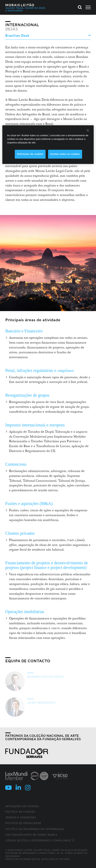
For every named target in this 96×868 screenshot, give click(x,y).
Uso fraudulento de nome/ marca (31, 835)
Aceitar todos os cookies (65, 154)
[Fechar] (88, 130)
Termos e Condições (21, 817)
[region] (48, 145)
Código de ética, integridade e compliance (40, 840)
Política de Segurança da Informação (35, 829)
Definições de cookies (22, 806)
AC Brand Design (30, 859)
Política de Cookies (20, 812)
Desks (12, 29)
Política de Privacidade (23, 823)
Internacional (22, 25)
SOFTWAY (64, 859)
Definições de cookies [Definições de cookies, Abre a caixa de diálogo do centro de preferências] (30, 154)
